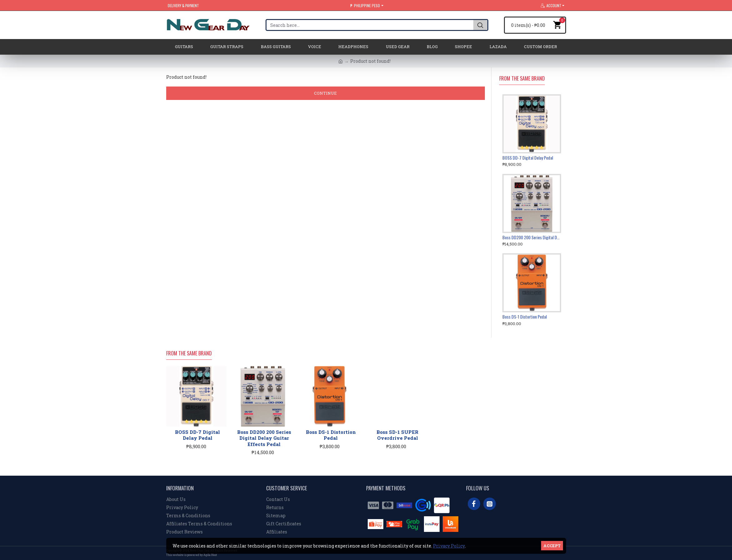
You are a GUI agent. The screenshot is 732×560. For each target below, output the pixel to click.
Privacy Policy (449, 546)
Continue (325, 93)
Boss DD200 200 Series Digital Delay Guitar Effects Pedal (532, 237)
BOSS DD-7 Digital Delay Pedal (528, 158)
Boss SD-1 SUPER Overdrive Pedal (397, 435)
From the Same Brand (522, 79)
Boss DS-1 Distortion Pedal (525, 317)
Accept (552, 546)
